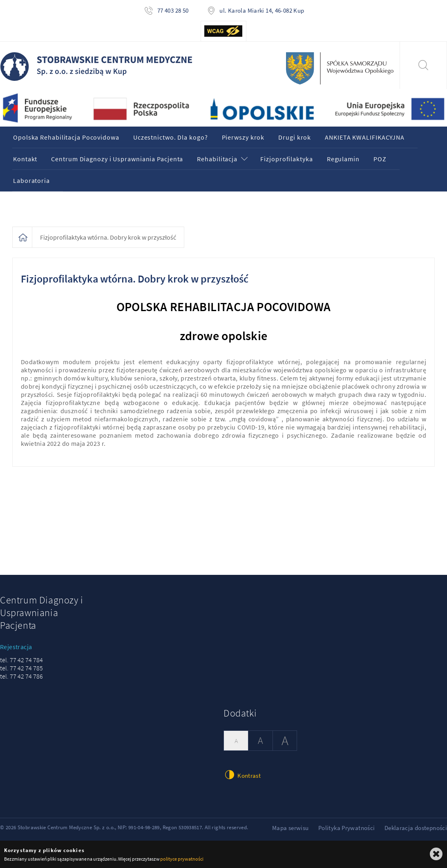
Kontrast (242, 775)
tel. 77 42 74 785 (21, 668)
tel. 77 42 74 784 (21, 660)
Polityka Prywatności (347, 828)
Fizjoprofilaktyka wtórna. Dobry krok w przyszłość (108, 237)
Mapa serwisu (291, 828)
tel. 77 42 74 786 (21, 676)
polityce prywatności (182, 859)
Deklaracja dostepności (416, 828)
